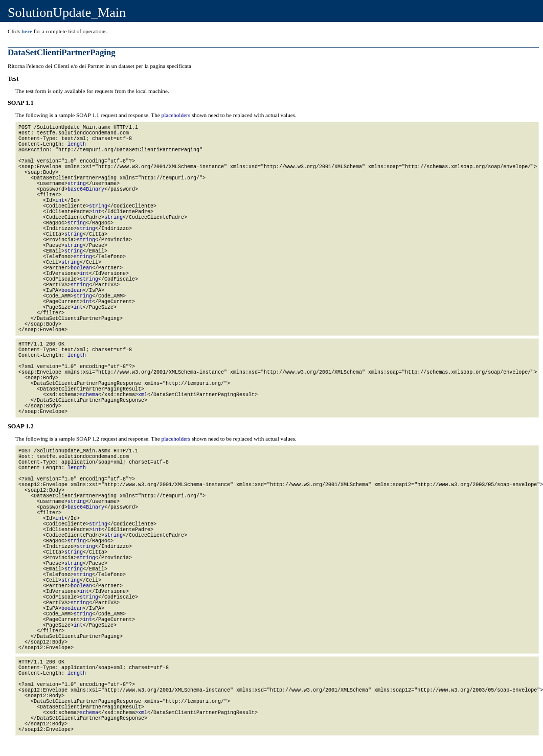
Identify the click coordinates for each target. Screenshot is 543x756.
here (27, 31)
